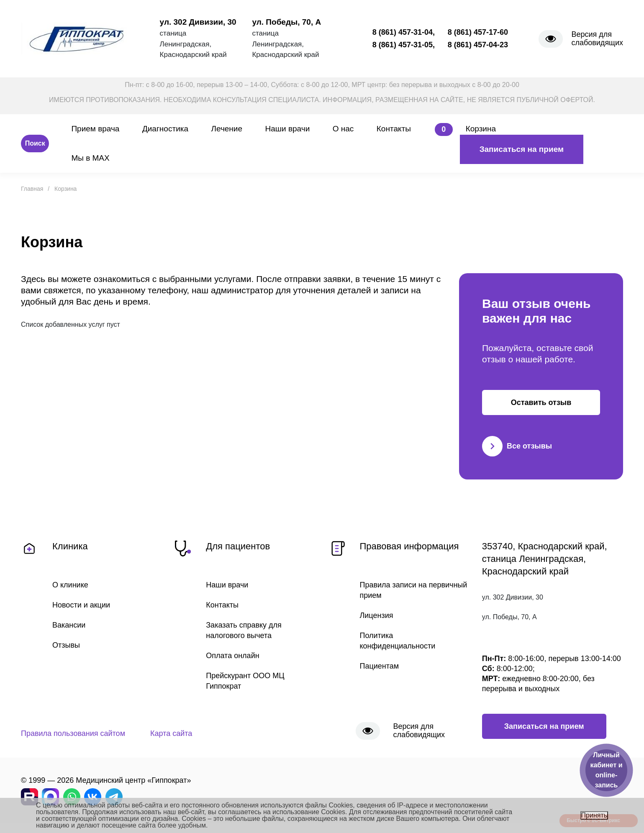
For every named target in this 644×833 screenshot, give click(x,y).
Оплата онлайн (232, 656)
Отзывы (66, 645)
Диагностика (165, 129)
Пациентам (380, 666)
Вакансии (69, 625)
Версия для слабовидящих (597, 38)
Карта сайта (171, 733)
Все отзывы (517, 446)
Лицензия (377, 615)
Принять (594, 815)
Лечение (227, 129)
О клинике (70, 585)
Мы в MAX (90, 158)
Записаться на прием (522, 149)
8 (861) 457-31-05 (403, 45)
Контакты (394, 129)
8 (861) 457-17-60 (478, 32)
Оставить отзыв (541, 402)
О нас (343, 129)
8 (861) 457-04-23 (478, 45)
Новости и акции (81, 605)
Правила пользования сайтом (73, 733)
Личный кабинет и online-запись (606, 770)
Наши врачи (288, 129)
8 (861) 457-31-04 (403, 32)
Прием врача (95, 129)
